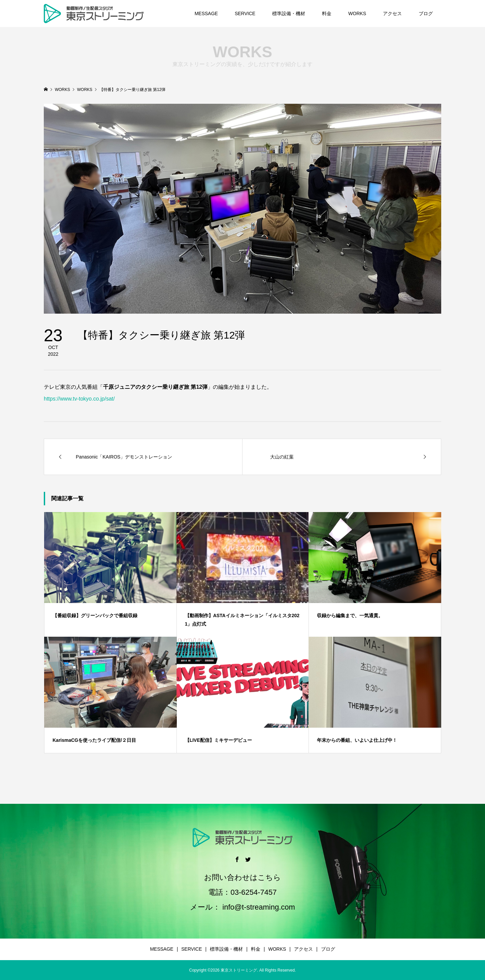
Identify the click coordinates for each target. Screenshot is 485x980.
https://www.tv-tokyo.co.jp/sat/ (79, 399)
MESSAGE (206, 13)
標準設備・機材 (289, 13)
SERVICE (245, 13)
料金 (327, 13)
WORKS (357, 13)
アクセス (392, 13)
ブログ (426, 13)
